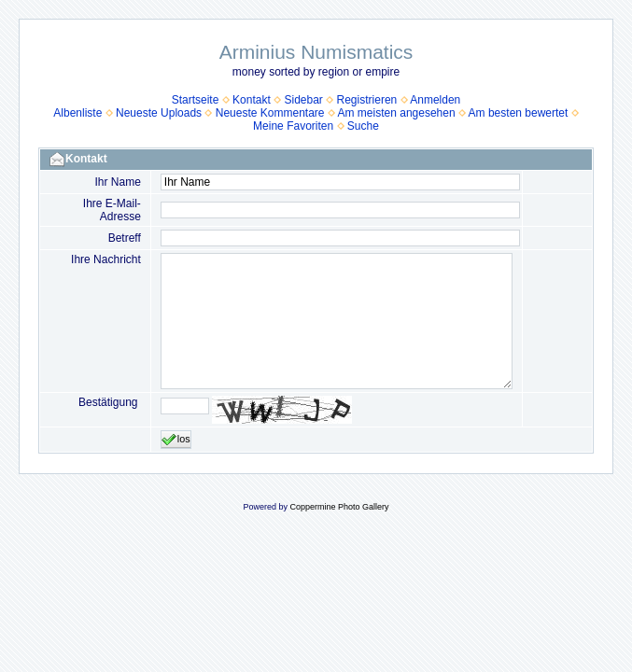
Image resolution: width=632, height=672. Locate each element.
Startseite (196, 100)
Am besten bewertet (519, 113)
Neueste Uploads (159, 113)
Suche (363, 126)
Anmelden (435, 100)
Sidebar (303, 100)
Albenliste (77, 113)
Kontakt (252, 100)
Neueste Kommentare (270, 113)
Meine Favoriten (293, 126)
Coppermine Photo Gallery (339, 507)
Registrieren (367, 100)
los (176, 440)
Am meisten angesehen (397, 113)
